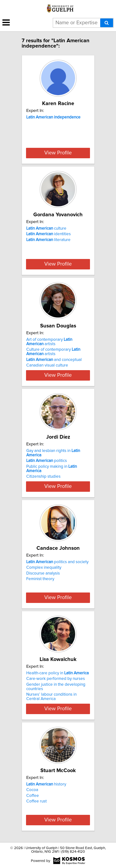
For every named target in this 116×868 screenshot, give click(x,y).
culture (46, 228)
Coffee (33, 796)
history (46, 784)
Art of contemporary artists (49, 342)
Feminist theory (40, 579)
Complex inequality (44, 568)
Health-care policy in (58, 673)
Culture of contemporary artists (53, 352)
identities (49, 234)
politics (47, 461)
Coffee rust (36, 801)
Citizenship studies (43, 476)
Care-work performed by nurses (56, 679)
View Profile (58, 153)
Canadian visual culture (47, 365)
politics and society (57, 562)
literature (48, 240)
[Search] (107, 23)
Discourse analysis (43, 573)
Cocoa (32, 790)
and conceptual (54, 360)
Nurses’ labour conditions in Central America (51, 697)
